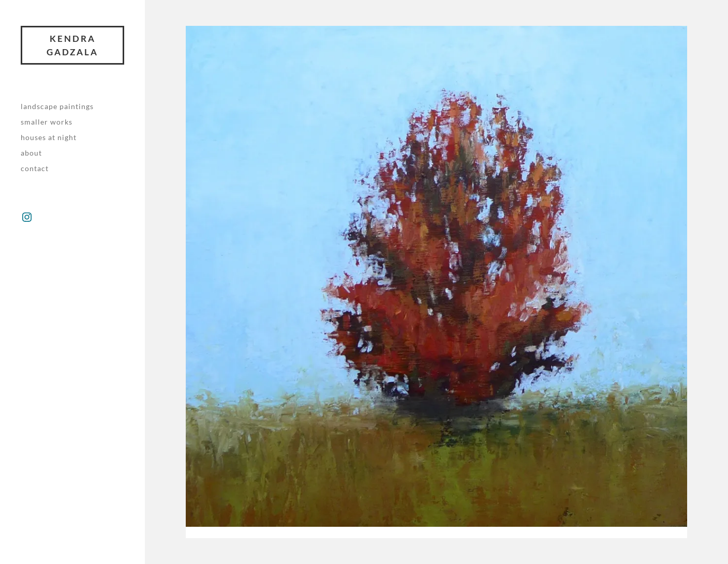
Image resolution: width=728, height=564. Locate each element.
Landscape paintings (57, 106)
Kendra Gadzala (72, 45)
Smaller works (47, 122)
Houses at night (49, 137)
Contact (35, 168)
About (31, 153)
